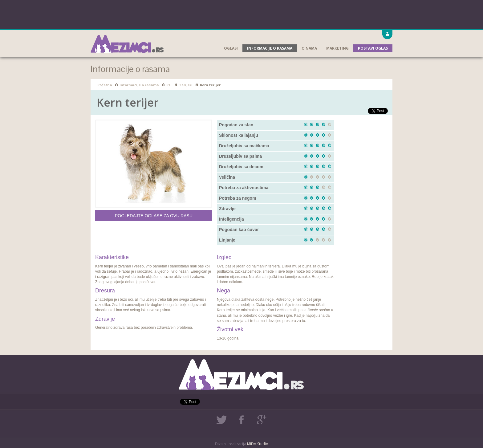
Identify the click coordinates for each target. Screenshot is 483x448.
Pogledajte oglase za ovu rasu (154, 216)
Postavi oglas (373, 48)
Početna (105, 85)
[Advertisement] (241, 14)
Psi (169, 85)
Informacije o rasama (270, 48)
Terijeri (186, 85)
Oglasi (231, 48)
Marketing (337, 48)
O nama (309, 48)
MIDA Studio (258, 444)
